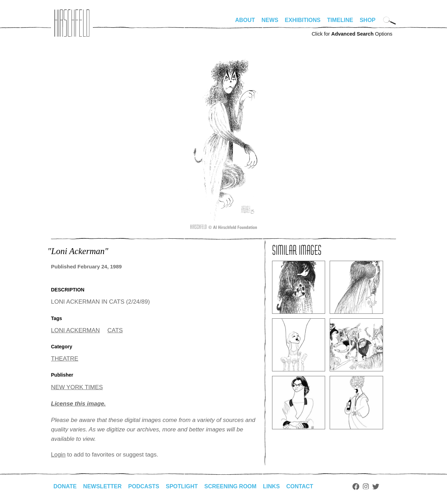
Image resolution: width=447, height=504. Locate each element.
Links (271, 486)
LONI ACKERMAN (75, 330)
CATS (115, 330)
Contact (300, 486)
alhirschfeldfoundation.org (72, 23)
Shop (368, 20)
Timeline (340, 20)
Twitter (376, 487)
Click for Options (352, 34)
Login (58, 455)
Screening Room (230, 486)
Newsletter (102, 486)
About (245, 20)
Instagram (366, 487)
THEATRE (65, 359)
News (270, 20)
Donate (65, 486)
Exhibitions (303, 20)
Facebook (356, 487)
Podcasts (144, 486)
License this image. (78, 404)
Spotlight (182, 486)
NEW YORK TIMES (77, 387)
